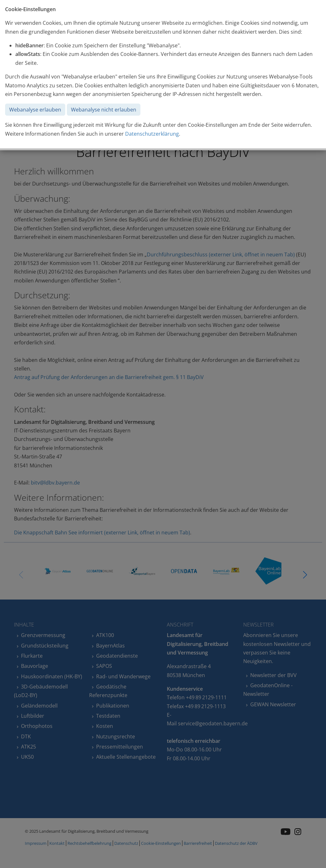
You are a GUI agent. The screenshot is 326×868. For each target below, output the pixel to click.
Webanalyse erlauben (35, 110)
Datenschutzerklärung (152, 134)
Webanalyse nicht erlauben (104, 110)
